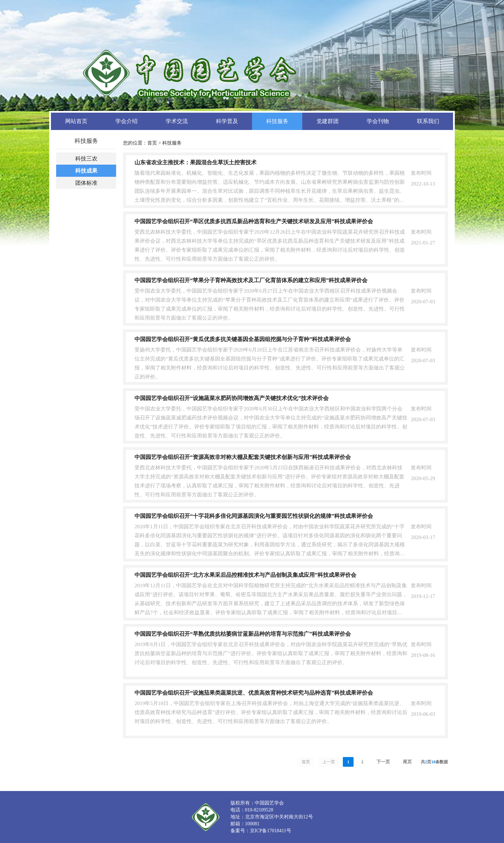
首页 (152, 143)
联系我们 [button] (428, 121)
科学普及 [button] (227, 121)
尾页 (407, 762)
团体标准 (86, 183)
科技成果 (86, 171)
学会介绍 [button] (127, 121)
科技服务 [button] (277, 121)
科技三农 (86, 159)
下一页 (383, 762)
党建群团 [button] (328, 121)
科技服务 (172, 143)
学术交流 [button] (177, 121)
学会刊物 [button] (378, 121)
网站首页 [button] (76, 121)
